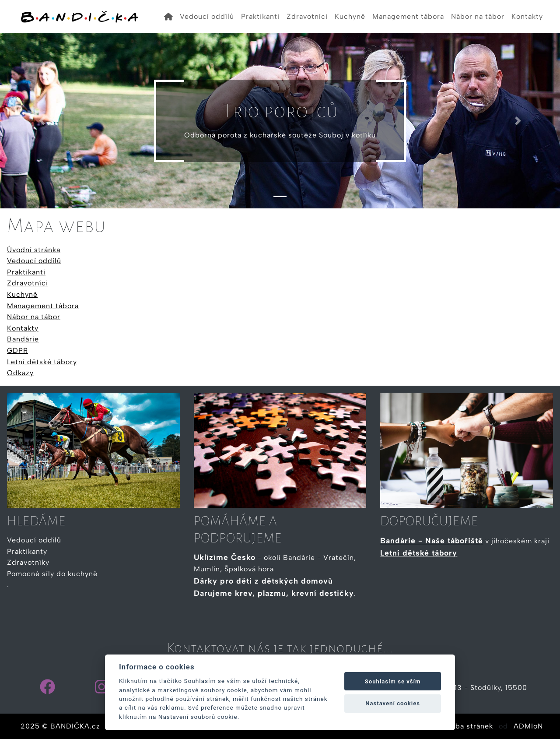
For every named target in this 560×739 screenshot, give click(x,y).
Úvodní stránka (34, 250)
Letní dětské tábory (42, 362)
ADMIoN (528, 726)
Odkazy (20, 373)
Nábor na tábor (478, 16)
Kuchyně (350, 16)
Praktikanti (260, 16)
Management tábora (408, 16)
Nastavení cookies (393, 703)
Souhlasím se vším (393, 681)
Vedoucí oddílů (207, 16)
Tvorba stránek (466, 726)
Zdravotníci (307, 16)
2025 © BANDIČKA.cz (60, 726)
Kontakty (527, 16)
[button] (42, 121)
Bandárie (23, 339)
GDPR (17, 350)
